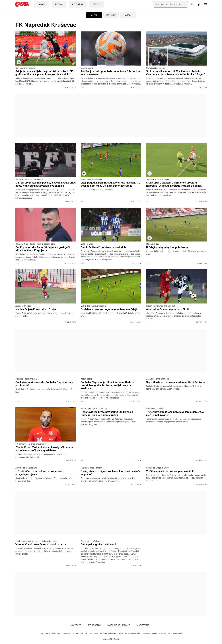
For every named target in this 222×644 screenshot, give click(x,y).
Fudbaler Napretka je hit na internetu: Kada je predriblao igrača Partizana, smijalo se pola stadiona (107, 385)
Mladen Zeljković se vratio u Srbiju (36, 309)
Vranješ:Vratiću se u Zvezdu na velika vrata (41, 544)
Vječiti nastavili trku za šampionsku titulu (170, 471)
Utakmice (111, 15)
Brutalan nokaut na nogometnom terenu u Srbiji (109, 309)
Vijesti (94, 15)
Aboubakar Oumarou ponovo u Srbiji (168, 309)
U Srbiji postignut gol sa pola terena (167, 247)
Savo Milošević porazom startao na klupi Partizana (176, 382)
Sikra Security (115, 639)
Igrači (128, 15)
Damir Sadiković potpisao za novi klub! (104, 247)
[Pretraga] (191, 4)
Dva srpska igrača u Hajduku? (98, 544)
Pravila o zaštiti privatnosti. (170, 633)
